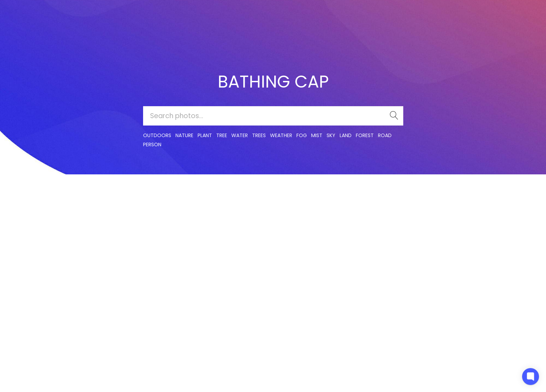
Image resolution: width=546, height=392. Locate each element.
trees (259, 135)
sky (331, 135)
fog (302, 135)
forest (365, 135)
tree (222, 135)
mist (317, 135)
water (240, 135)
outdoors (157, 135)
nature (184, 135)
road (385, 135)
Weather (281, 135)
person (152, 144)
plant (205, 135)
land (346, 135)
